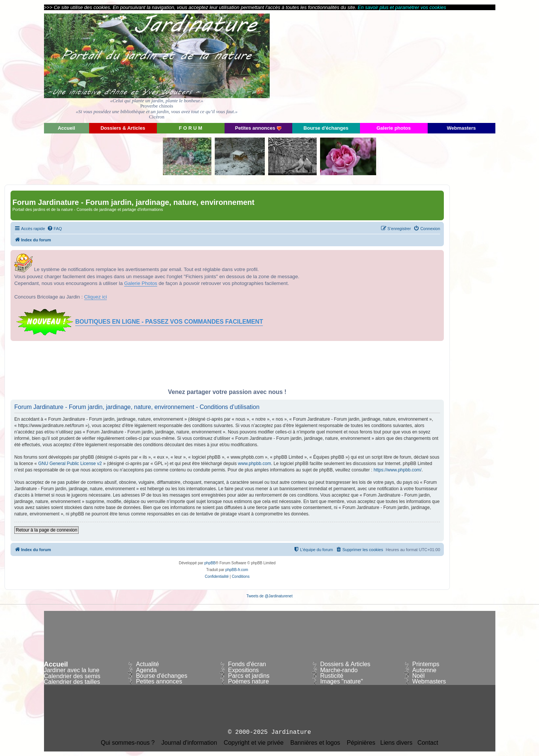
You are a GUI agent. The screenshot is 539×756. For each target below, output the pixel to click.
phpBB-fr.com (237, 570)
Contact (428, 743)
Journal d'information (189, 743)
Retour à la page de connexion (46, 530)
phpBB (210, 563)
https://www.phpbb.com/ (397, 470)
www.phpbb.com (255, 464)
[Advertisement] (428, 66)
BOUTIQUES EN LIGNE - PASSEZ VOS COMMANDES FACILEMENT (169, 322)
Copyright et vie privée (254, 743)
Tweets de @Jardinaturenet (269, 596)
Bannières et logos (315, 743)
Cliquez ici (96, 297)
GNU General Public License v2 (70, 464)
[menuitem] (55, 229)
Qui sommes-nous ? (128, 743)
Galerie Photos (141, 283)
